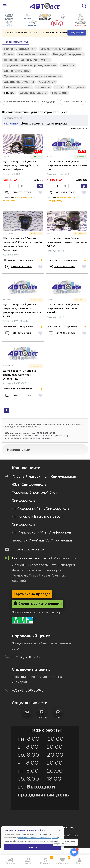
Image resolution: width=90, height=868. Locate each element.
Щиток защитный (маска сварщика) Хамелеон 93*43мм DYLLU (67, 166)
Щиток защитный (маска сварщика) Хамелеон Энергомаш (19, 375)
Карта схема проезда (32, 594)
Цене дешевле (32, 124)
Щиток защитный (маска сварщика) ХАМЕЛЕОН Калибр (63, 309)
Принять (33, 847)
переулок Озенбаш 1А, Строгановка (42, 541)
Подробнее (77, 33)
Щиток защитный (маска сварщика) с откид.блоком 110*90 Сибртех (21, 166)
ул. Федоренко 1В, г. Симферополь (40, 509)
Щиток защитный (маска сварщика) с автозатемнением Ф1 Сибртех (67, 242)
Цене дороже (57, 124)
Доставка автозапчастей (32, 558)
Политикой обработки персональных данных (38, 838)
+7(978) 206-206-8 (28, 691)
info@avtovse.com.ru (29, 550)
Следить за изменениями (38, 603)
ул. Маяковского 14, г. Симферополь (42, 533)
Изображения (79, 129)
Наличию (11, 124)
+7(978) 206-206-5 (28, 657)
